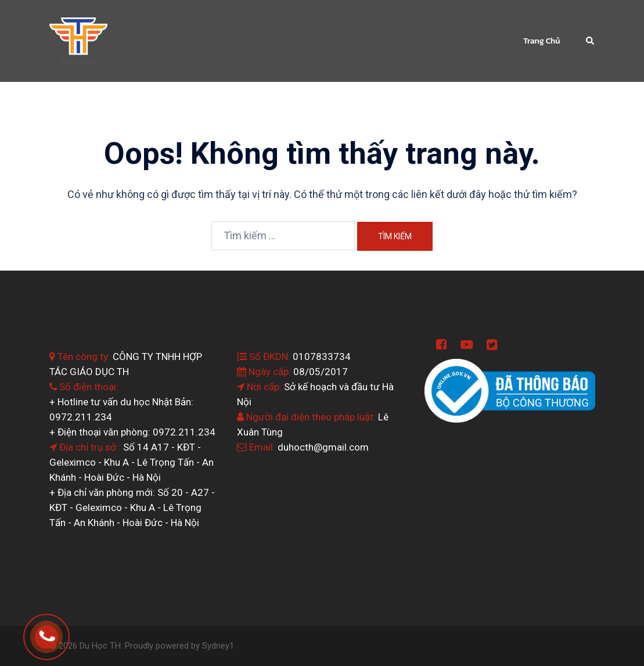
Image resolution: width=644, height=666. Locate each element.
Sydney (216, 646)
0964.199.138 (62, 632)
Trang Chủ (542, 41)
